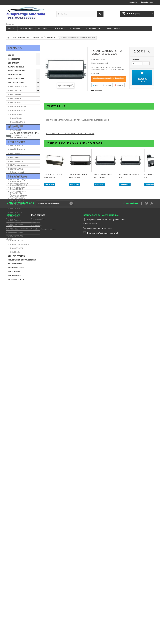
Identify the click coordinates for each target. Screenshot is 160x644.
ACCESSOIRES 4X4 (93, 29)
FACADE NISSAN (17, 189)
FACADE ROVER (16, 209)
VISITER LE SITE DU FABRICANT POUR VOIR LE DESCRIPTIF (70, 134)
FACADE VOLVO (16, 248)
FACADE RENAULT (17, 205)
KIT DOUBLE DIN (15, 75)
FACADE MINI (15, 181)
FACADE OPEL (16, 193)
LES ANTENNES (14, 276)
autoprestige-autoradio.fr (19, 371)
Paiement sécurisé (17, 345)
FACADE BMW (16, 102)
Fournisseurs (17, 309)
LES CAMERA (14, 63)
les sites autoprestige (18, 352)
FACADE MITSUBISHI (18, 185)
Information (17, 331)
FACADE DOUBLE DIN (19, 87)
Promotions (10, 422)
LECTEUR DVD (14, 272)
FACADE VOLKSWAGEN (19, 244)
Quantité (135, 59)
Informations (43, 29)
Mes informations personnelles (43, 432)
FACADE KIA (15, 158)
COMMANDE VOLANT (17, 71)
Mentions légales (16, 341)
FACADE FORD (16, 138)
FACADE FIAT (15, 134)
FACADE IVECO (16, 154)
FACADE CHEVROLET (19, 106)
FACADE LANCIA (17, 161)
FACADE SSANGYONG (19, 228)
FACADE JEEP (16, 130)
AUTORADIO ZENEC (16, 268)
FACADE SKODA (16, 221)
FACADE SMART (16, 224)
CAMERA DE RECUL (16, 67)
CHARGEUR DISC (15, 264)
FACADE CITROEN (17, 110)
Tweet (96, 85)
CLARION (14, 315)
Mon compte (38, 418)
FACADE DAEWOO (17, 122)
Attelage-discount (16, 390)
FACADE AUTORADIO (17, 83)
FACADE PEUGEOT (18, 197)
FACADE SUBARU (17, 232)
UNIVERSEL (15, 252)
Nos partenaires (16, 349)
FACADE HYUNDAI (17, 142)
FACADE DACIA (16, 118)
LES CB (11, 55)
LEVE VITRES (59, 29)
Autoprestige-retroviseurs (19, 383)
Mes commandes (38, 422)
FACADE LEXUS (16, 169)
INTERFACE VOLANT (16, 280)
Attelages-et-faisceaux (18, 379)
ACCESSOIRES (14, 59)
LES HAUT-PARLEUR (16, 256)
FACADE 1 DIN (16, 91)
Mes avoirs (35, 426)
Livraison (13, 337)
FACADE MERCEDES (18, 177)
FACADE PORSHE (17, 201)
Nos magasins (15, 356)
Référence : (96, 59)
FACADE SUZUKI (17, 236)
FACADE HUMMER (17, 150)
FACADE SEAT (16, 217)
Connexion (134, 2)
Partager (107, 85)
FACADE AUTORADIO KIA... (26, 295)
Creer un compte (26, 29)
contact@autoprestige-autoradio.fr (106, 436)
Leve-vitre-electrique (17, 386)
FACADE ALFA (15, 94)
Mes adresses (37, 429)
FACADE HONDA (17, 146)
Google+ (119, 85)
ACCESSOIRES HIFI (16, 79)
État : (94, 63)
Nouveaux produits (13, 426)
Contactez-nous (147, 2)
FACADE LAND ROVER (19, 165)
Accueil (11, 29)
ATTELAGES (75, 29)
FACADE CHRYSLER (18, 114)
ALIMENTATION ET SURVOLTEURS (22, 260)
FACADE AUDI (15, 98)
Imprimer (99, 90)
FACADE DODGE (17, 126)
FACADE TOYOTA (17, 240)
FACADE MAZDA (16, 173)
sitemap (9, 442)
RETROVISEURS (113, 29)
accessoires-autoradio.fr (19, 375)
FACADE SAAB (16, 213)
